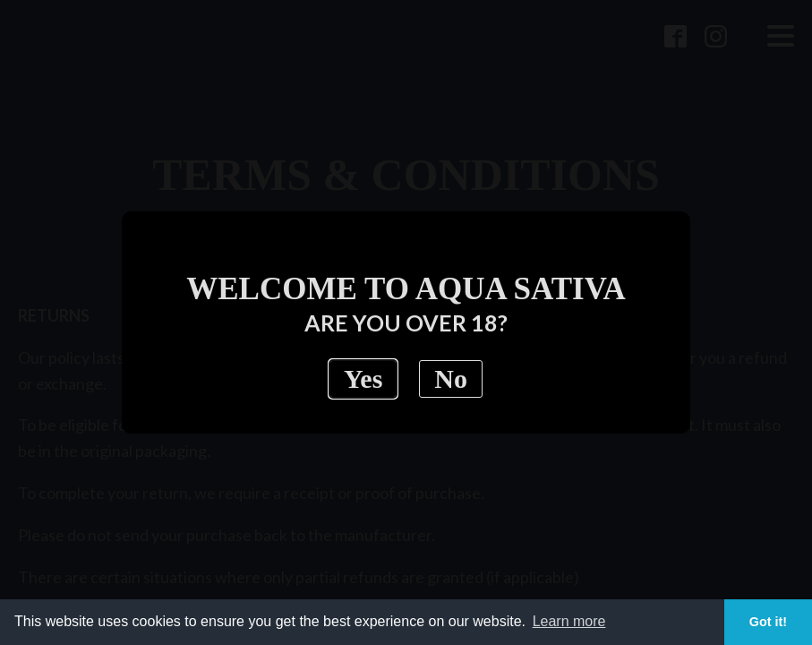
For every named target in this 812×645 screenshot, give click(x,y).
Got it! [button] (768, 622)
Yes (363, 378)
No (451, 378)
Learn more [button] (569, 621)
